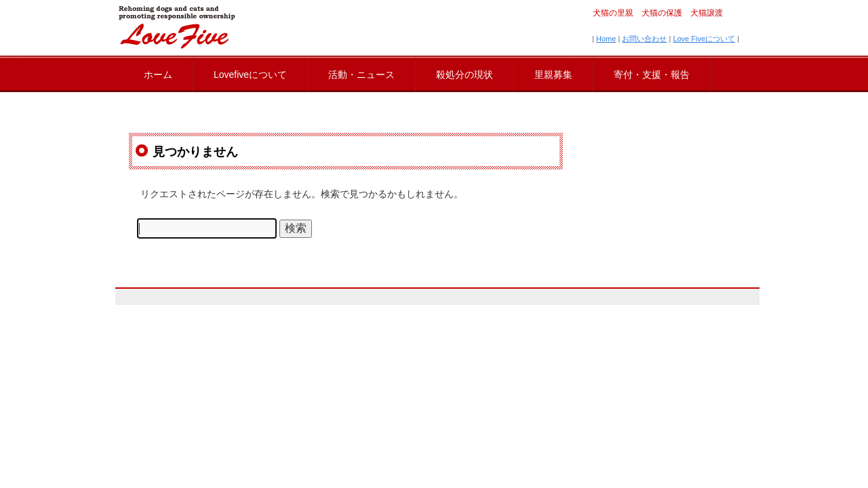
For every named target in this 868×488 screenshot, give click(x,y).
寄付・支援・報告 (652, 75)
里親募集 (553, 75)
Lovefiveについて (250, 75)
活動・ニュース (361, 75)
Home (606, 39)
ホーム (158, 75)
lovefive (176, 27)
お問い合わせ (644, 39)
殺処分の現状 (465, 75)
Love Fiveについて (704, 39)
